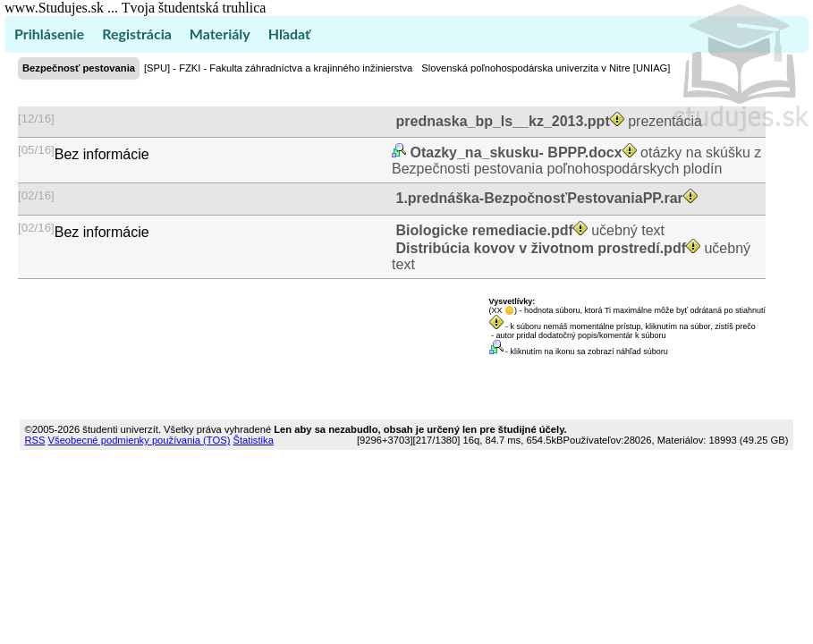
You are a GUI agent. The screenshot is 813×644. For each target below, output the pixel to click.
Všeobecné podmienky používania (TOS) (140, 440)
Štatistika (253, 440)
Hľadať (289, 34)
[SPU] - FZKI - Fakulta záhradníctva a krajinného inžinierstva (278, 68)
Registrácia (137, 34)
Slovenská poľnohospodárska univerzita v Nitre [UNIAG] (546, 68)
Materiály (220, 34)
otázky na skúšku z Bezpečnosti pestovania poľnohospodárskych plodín (576, 161)
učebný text (528, 230)
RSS (34, 440)
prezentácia (547, 121)
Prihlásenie (49, 34)
